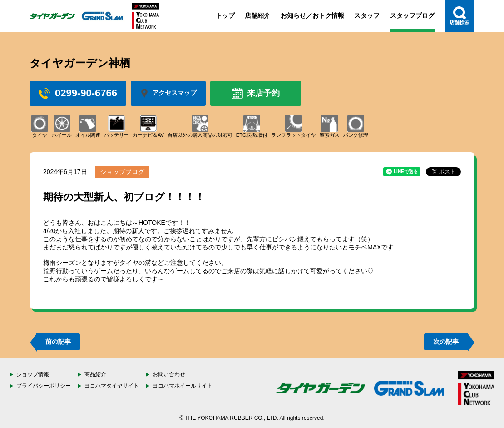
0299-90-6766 (78, 93)
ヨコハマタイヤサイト (112, 386)
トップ (225, 15)
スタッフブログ (412, 15)
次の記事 (446, 342)
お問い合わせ (169, 374)
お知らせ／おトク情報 (312, 15)
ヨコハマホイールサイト (183, 386)
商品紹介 (95, 374)
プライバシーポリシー (44, 386)
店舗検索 (460, 16)
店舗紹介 (257, 15)
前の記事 (58, 342)
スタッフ (367, 15)
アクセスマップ (168, 93)
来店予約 (256, 93)
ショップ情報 (33, 374)
